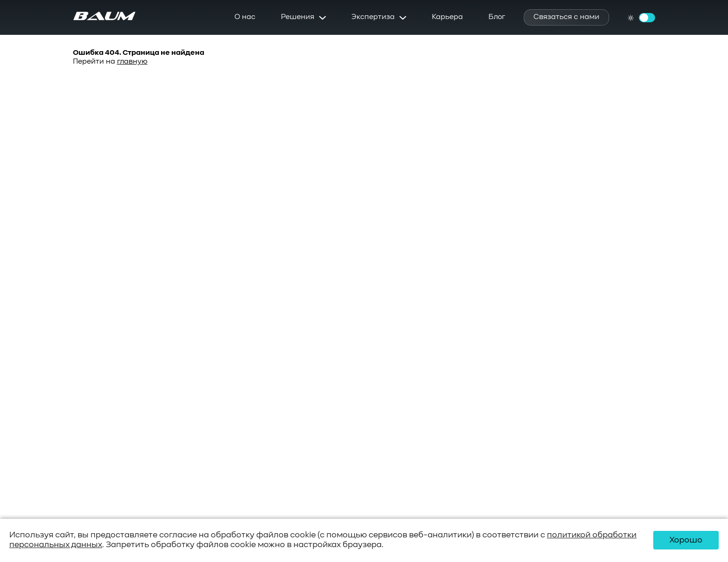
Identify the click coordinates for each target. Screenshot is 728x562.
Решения (298, 17)
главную (132, 62)
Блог (497, 17)
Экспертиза (373, 17)
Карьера (447, 17)
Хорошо (686, 540)
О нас (245, 17)
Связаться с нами (566, 17)
